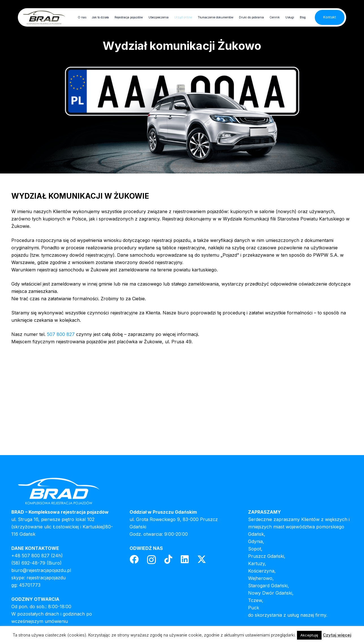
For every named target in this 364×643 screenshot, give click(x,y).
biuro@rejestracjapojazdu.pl (41, 570)
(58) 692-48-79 (28, 563)
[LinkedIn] (185, 559)
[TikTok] (168, 559)
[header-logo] (44, 17)
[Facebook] (134, 559)
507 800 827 (61, 334)
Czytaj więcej (337, 635)
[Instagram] (151, 560)
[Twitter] (202, 559)
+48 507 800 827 (30, 556)
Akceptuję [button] (309, 635)
